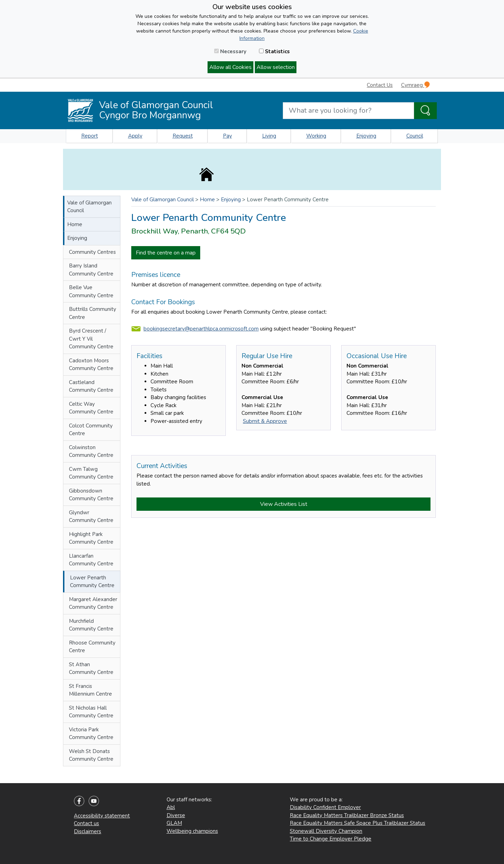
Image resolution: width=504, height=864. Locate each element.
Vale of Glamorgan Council (89, 207)
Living (269, 136)
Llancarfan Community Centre (91, 560)
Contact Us (380, 85)
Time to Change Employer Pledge (331, 839)
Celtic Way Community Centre (91, 408)
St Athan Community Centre (91, 668)
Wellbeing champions (192, 831)
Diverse (176, 815)
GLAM (174, 823)
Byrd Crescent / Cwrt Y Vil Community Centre (91, 339)
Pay (227, 136)
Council (415, 136)
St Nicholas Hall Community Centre (91, 712)
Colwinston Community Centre (91, 451)
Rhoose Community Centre (92, 647)
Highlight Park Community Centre (91, 538)
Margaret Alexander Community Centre (93, 603)
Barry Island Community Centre (91, 270)
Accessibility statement (102, 816)
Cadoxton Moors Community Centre (91, 365)
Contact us (86, 823)
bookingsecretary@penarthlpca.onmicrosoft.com (201, 329)
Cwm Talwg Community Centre (91, 473)
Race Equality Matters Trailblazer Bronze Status (347, 815)
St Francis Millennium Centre (90, 690)
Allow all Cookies (230, 67)
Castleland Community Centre (91, 386)
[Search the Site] (425, 111)
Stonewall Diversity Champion (326, 831)
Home (75, 224)
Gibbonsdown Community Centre (91, 495)
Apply (135, 136)
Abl (171, 807)
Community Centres (92, 252)
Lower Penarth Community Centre (92, 582)
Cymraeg (415, 85)
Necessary (230, 51)
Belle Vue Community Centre (91, 291)
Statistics (274, 51)
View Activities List (284, 504)
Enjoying (366, 136)
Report (90, 136)
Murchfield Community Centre (91, 625)
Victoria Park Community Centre (91, 734)
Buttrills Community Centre (93, 313)
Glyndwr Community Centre (91, 517)
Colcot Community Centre (91, 430)
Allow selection (276, 67)
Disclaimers (87, 831)
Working (316, 136)
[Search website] (348, 111)
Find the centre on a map (166, 253)
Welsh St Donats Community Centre (91, 755)
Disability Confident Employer (325, 807)
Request (183, 136)
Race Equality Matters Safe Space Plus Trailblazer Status (358, 823)
